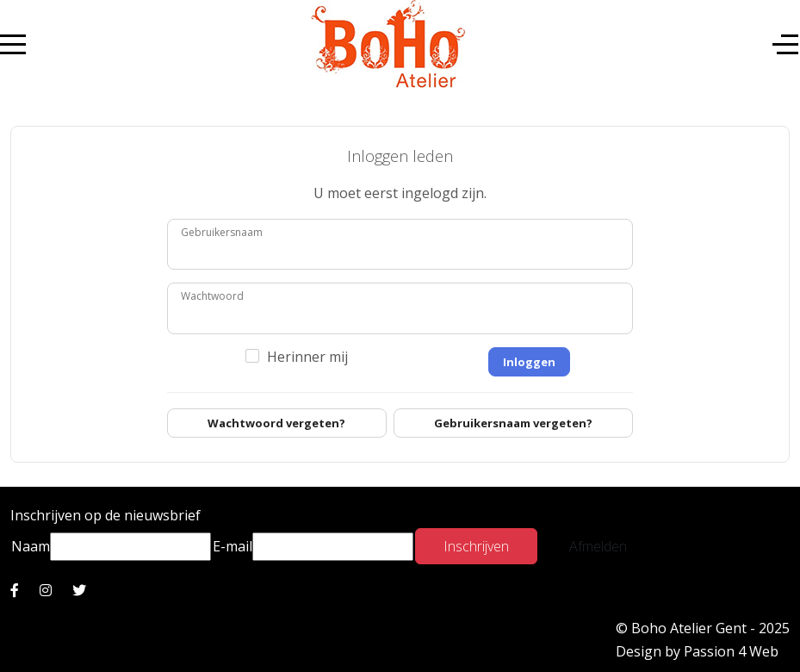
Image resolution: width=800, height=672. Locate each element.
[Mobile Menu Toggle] (13, 44)
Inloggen (529, 362)
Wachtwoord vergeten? (276, 423)
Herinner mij (307, 357)
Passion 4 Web (731, 651)
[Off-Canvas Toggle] (785, 44)
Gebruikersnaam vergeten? (513, 423)
